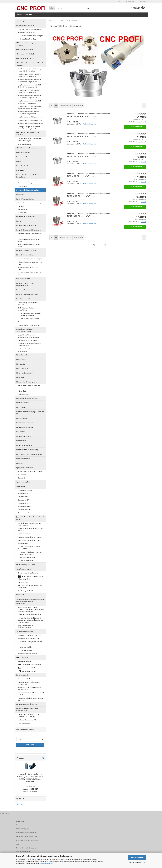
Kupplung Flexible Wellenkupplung (27, 294)
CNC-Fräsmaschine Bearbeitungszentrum (30, 148)
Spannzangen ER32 (24, 510)
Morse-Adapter (23, 209)
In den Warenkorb (135, 127)
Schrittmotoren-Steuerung (25, 445)
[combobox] (65, 106)
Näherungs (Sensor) (25, 394)
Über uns (29, 15)
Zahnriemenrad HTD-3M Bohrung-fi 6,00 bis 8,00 (31, 694)
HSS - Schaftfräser (24, 723)
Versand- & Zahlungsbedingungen (27, 836)
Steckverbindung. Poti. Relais (26, 565)
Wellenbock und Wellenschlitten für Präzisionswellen (30, 345)
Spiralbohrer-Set (23, 544)
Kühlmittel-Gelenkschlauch (25, 255)
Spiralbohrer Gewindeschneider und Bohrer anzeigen (30, 524)
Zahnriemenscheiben (23, 675)
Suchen (19, 15)
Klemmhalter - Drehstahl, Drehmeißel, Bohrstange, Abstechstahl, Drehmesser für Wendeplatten (31, 620)
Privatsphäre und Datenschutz (26, 848)
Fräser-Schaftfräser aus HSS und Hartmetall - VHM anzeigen (29, 716)
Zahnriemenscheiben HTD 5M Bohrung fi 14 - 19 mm (31, 699)
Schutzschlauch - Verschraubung (27, 450)
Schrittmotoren (21, 441)
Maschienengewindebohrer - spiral (29, 540)
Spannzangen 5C (23, 494)
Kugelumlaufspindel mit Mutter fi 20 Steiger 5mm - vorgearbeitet (30, 91)
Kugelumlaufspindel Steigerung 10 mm (31, 124)
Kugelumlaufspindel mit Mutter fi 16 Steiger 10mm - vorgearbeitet (30, 81)
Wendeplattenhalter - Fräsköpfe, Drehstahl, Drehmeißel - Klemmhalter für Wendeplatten (30, 601)
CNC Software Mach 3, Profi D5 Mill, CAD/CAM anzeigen (30, 140)
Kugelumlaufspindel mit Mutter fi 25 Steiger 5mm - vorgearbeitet (30, 102)
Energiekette (20, 170)
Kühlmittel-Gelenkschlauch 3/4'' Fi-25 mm (30, 274)
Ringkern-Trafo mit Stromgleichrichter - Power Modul (31, 587)
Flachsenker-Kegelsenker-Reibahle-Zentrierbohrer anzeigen (30, 182)
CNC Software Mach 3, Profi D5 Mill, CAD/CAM (28, 134)
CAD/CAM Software (24, 144)
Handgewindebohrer (25, 534)
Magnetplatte (21, 364)
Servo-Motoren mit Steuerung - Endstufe (29, 454)
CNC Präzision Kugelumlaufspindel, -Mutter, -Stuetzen (30, 64)
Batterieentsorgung (22, 829)
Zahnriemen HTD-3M (27, 668)
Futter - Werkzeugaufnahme (25, 199)
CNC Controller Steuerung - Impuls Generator (27, 44)
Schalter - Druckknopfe (24, 436)
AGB (18, 844)
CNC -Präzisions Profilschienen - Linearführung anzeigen (30, 314)
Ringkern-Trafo (23, 582)
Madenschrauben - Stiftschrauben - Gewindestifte (29, 683)
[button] (119, 2)
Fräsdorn (21, 206)
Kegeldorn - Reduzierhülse (26, 33)
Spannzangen (21, 486)
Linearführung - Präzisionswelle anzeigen (28, 304)
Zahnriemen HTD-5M (27, 671)
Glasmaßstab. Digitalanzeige (26, 216)
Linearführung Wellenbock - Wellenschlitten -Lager (25, 330)
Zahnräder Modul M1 (26, 647)
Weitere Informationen (137, 862)
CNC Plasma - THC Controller (26, 54)
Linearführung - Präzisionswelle (26, 299)
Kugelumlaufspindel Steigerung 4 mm (30, 117)
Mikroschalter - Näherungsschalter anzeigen (29, 387)
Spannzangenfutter (24, 513)
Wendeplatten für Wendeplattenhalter (26, 626)
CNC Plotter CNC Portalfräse (25, 59)
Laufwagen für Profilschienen (29, 319)
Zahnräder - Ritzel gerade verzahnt (29, 639)
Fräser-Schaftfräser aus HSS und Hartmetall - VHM (27, 710)
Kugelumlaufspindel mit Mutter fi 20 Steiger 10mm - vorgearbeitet (30, 86)
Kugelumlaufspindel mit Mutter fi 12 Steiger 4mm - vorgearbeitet (30, 113)
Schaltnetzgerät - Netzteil (26, 591)
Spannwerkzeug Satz (23, 482)
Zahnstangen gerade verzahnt (28, 654)
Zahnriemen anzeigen (25, 661)
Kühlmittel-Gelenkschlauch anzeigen (30, 259)
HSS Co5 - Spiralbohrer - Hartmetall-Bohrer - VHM (30, 548)
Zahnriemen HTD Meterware (29, 665)
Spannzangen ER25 (24, 506)
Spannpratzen (23, 478)
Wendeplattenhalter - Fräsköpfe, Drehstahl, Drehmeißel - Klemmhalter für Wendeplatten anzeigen (31, 609)
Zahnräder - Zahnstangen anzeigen (29, 635)
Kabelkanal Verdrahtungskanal (26, 225)
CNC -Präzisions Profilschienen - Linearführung (28, 309)
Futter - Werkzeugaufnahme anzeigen (30, 203)
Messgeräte (20, 377)
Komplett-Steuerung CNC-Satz (26, 251)
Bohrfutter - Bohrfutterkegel (25, 25)
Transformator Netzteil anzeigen (28, 573)
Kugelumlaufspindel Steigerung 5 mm (30, 120)
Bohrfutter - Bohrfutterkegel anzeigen (30, 29)
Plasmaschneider (22, 418)
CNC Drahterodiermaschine (25, 50)
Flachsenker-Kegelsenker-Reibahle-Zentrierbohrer (28, 176)
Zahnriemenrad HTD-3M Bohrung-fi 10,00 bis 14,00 (29, 689)
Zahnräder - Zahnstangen (24, 631)
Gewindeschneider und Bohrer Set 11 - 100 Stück (30, 530)
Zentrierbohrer (23, 186)
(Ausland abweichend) (89, 124)
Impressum (20, 825)
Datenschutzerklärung (46, 864)
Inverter (19, 221)
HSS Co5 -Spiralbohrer (27, 561)
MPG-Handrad (21, 407)
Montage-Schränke (23, 403)
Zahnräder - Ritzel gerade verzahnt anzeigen (31, 643)
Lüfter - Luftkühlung (23, 355)
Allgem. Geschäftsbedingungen (26, 833)
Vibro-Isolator (21, 595)
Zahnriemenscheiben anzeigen (28, 679)
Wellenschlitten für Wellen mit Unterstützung (28, 350)
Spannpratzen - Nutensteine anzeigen (30, 472)
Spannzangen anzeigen (26, 490)
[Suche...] (52, 8)
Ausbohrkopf (21, 21)
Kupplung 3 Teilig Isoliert (24, 290)
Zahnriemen (22, 658)
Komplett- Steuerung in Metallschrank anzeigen (30, 235)
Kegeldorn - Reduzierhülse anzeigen (31, 36)
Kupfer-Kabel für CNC (23, 279)
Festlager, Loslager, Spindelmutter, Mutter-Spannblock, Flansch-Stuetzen (30, 128)
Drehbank (19, 161)
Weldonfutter (22, 213)
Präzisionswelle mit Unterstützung (29, 325)
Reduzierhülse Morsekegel (28, 39)
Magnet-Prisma (21, 359)
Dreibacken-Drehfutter (24, 166)
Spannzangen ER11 (24, 497)
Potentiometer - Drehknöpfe (25, 423)
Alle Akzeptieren (137, 857)
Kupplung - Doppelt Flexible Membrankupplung (25, 284)
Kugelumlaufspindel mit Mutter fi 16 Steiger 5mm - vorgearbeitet (30, 75)
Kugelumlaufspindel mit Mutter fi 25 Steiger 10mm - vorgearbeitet (30, 97)
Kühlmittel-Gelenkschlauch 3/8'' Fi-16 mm (30, 263)
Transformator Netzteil (24, 569)
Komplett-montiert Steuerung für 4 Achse (29, 246)
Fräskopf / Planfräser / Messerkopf (28, 190)
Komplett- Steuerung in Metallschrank (28, 230)
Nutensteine (22, 475)
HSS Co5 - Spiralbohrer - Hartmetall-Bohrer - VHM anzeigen (31, 553)
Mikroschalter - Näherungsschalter (28, 382)
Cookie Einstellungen (23, 852)
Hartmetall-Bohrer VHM (27, 558)
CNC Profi (19, 804)
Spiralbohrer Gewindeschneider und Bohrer (30, 518)
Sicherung (20, 463)
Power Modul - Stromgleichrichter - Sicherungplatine (31, 578)
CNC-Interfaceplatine (23, 152)
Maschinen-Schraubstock (25, 373)
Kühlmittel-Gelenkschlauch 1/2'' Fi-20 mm (30, 269)
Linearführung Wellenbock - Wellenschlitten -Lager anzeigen (28, 336)
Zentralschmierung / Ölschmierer (27, 704)
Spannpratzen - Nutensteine (25, 468)
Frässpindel (20, 195)
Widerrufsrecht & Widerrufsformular (28, 840)
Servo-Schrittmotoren (23, 459)
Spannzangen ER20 (24, 503)
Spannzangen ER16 (24, 500)
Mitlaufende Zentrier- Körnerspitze (27, 398)
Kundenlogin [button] (129, 2)
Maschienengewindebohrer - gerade (30, 537)
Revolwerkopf (21, 432)
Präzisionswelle (23, 322)
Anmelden (30, 745)
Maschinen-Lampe (22, 368)
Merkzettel (142, 2)
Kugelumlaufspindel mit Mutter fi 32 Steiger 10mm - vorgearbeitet (30, 107)
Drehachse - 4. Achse (23, 157)
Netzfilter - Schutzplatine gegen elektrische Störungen (30, 413)
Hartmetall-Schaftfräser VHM (28, 720)
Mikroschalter (23, 391)
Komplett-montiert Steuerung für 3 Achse (29, 240)
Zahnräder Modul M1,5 (27, 650)
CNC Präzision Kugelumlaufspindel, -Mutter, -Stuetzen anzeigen (30, 70)
